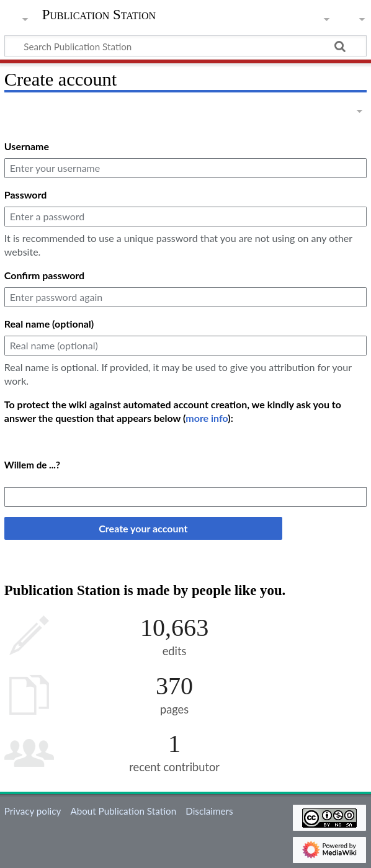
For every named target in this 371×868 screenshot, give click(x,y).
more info (207, 418)
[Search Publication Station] (185, 46)
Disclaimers (209, 811)
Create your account (143, 528)
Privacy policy (33, 811)
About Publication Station (123, 811)
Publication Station (99, 15)
